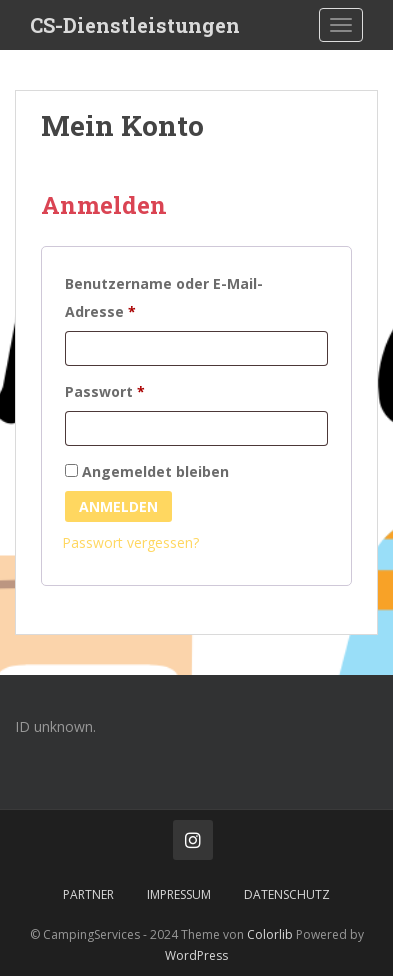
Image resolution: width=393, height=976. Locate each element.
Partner (88, 894)
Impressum (179, 894)
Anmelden (118, 506)
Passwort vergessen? (130, 542)
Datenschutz (287, 894)
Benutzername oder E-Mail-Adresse (164, 297)
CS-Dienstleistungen (135, 25)
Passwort (147, 389)
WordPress (196, 955)
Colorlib (270, 934)
